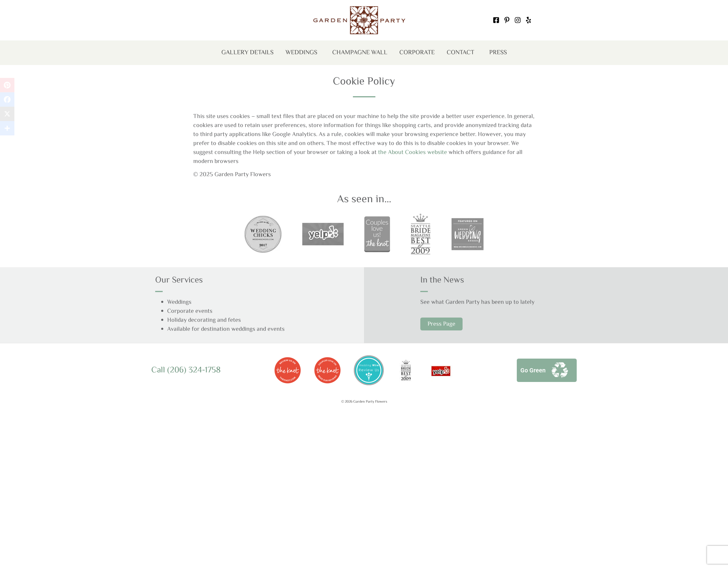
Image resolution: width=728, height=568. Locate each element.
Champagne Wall (360, 53)
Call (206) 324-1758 (186, 370)
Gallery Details (247, 53)
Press (498, 53)
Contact (462, 53)
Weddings (303, 53)
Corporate (417, 53)
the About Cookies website (413, 153)
